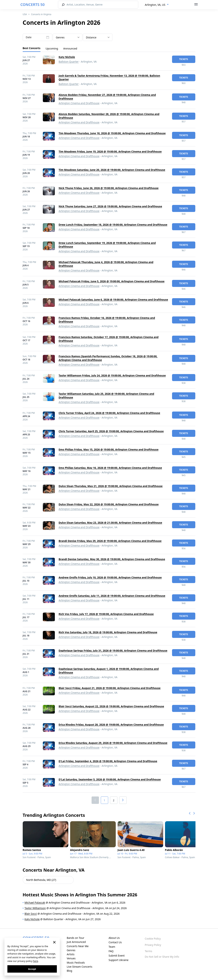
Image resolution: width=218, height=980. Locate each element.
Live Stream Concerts (79, 967)
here (36, 961)
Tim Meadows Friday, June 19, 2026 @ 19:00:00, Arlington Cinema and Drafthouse (110, 151)
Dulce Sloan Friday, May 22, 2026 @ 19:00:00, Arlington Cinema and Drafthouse (109, 504)
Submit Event (117, 956)
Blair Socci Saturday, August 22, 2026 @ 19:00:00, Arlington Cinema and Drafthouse (111, 706)
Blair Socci (31, 914)
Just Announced (76, 942)
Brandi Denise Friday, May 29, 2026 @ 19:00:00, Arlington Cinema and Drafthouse (110, 541)
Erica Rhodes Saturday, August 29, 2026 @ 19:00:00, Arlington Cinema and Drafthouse (113, 743)
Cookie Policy (153, 939)
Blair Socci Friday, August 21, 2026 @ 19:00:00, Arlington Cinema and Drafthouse (110, 688)
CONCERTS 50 (33, 5)
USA (25, 14)
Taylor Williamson (35, 908)
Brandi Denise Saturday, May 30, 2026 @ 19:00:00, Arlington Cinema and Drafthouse (112, 559)
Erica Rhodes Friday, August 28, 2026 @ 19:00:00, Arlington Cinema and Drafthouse (111, 725)
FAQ (111, 951)
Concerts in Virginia (41, 14)
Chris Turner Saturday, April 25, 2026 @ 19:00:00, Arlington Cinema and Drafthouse (111, 431)
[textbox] (68, 37)
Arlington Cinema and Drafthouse (79, 103)
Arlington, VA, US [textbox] (155, 5)
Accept (32, 969)
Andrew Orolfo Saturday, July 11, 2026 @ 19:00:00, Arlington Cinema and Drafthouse (112, 596)
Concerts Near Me (78, 946)
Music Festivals (76, 963)
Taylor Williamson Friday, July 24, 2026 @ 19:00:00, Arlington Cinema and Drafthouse (112, 375)
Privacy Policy (153, 945)
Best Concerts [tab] (32, 48)
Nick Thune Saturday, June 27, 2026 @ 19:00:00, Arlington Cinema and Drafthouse (110, 206)
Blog (69, 971)
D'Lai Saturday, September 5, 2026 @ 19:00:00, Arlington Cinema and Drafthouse (110, 779)
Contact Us (115, 942)
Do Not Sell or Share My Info (162, 957)
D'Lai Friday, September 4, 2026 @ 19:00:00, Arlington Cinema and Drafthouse (108, 761)
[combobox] (157, 5)
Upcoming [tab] (52, 48)
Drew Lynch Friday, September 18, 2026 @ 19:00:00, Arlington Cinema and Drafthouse (113, 225)
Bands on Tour (75, 938)
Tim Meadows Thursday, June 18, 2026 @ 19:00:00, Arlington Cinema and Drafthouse (112, 133)
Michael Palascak (35, 903)
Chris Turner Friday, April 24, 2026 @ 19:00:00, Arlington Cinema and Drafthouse (109, 413)
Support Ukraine (119, 960)
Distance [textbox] (91, 37)
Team (112, 947)
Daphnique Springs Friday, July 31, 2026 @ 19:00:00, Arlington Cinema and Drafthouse (113, 651)
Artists (71, 954)
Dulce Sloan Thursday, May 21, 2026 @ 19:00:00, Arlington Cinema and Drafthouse (111, 486)
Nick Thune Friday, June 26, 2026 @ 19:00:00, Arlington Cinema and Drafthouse (109, 188)
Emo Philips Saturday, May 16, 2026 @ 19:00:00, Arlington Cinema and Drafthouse (110, 468)
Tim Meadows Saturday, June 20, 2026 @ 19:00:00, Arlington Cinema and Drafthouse (112, 170)
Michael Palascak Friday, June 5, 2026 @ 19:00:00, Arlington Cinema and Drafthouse (112, 281)
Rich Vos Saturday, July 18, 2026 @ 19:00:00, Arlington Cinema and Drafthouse (108, 632)
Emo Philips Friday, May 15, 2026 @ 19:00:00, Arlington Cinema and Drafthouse (109, 449)
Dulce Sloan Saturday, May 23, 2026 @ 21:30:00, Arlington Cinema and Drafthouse (110, 523)
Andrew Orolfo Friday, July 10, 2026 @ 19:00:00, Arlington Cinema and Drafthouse (110, 577)
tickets (184, 59)
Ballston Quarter (69, 62)
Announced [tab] (70, 48)
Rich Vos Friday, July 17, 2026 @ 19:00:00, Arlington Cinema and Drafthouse (106, 614)
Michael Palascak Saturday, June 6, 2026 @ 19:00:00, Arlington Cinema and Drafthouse (113, 300)
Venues (71, 958)
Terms (148, 951)
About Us (114, 938)
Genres (71, 950)
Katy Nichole (67, 57)
